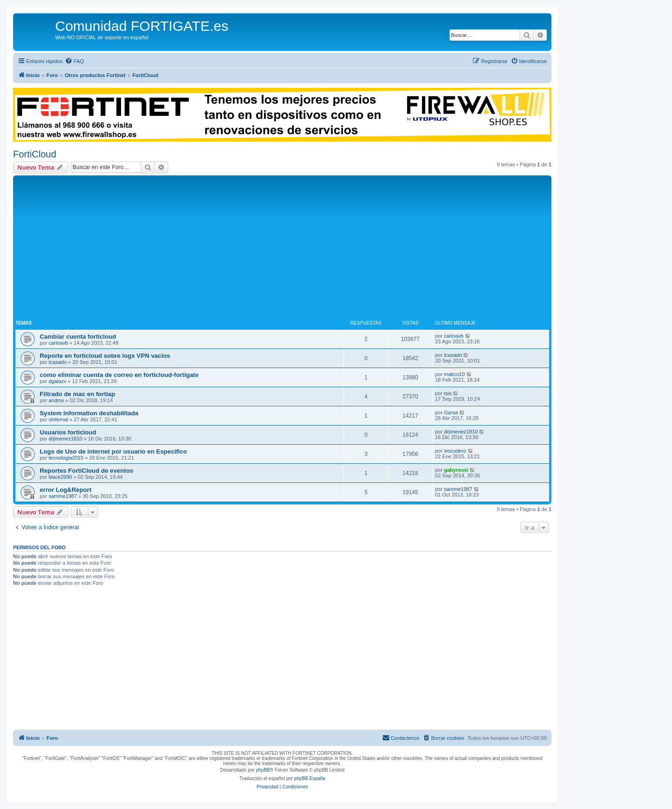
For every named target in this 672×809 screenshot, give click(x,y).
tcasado (58, 362)
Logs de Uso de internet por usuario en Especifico (113, 451)
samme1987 (63, 496)
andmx (56, 400)
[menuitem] (74, 61)
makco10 (454, 374)
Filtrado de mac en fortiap (77, 394)
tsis (448, 393)
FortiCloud (35, 154)
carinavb (58, 343)
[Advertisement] (282, 248)
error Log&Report (66, 490)
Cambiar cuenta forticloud (78, 337)
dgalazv (57, 381)
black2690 (60, 477)
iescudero (455, 451)
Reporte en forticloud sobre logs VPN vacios (105, 356)
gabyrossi (456, 470)
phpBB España (310, 778)
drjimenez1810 (65, 439)
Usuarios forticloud (68, 432)
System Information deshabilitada (89, 413)
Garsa (451, 412)
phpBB (263, 770)
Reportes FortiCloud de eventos (86, 471)
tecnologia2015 (66, 458)
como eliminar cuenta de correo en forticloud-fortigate (119, 375)
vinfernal (58, 419)
